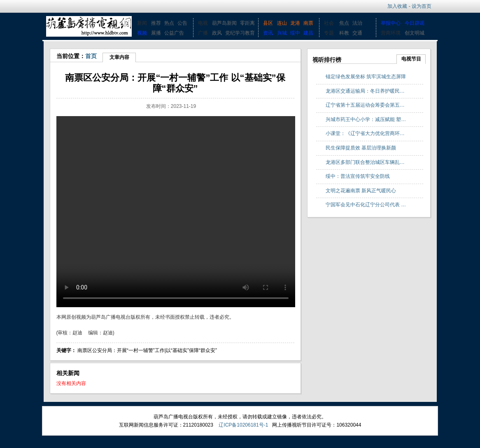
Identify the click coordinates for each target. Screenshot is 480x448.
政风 (217, 33)
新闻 (142, 23)
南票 (308, 23)
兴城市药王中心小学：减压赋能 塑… (366, 119)
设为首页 (422, 6)
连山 (282, 23)
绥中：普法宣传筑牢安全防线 (358, 176)
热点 (169, 23)
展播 (156, 33)
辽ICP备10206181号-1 (243, 425)
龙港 (295, 23)
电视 (203, 23)
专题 (329, 33)
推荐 (156, 23)
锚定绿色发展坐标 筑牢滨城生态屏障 (366, 77)
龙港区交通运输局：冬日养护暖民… (365, 91)
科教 (344, 33)
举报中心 (391, 23)
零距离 (247, 23)
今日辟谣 (415, 23)
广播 (203, 33)
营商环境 (391, 33)
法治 (357, 23)
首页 (91, 56)
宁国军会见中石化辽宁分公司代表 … (366, 205)
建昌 (308, 33)
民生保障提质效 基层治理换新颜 (361, 148)
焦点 (344, 23)
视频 (142, 33)
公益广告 (174, 33)
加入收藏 (397, 6)
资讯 (268, 33)
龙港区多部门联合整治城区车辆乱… (365, 162)
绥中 (295, 33)
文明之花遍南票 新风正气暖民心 (361, 191)
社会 (329, 23)
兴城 (282, 33)
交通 (357, 33)
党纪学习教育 (240, 33)
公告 (182, 23)
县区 (268, 23)
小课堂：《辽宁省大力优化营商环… (365, 133)
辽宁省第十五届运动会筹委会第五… (365, 105)
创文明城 (415, 33)
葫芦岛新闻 (224, 23)
